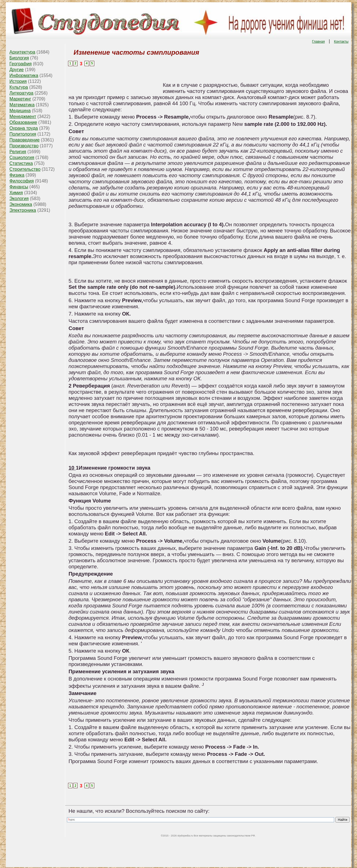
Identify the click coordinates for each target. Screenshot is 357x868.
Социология (22, 158)
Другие (17, 70)
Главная (319, 42)
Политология (23, 134)
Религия (18, 152)
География (21, 64)
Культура (19, 87)
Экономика (21, 204)
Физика (17, 175)
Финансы (19, 187)
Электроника (23, 210)
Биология (19, 58)
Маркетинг (20, 99)
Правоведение (25, 140)
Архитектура (22, 52)
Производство (24, 146)
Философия (22, 181)
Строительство (25, 169)
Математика (22, 105)
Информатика (24, 75)
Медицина (20, 111)
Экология (19, 199)
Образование (23, 122)
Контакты (341, 42)
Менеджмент (23, 116)
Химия (16, 193)
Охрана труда (24, 128)
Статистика (21, 163)
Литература (21, 93)
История (18, 81)
